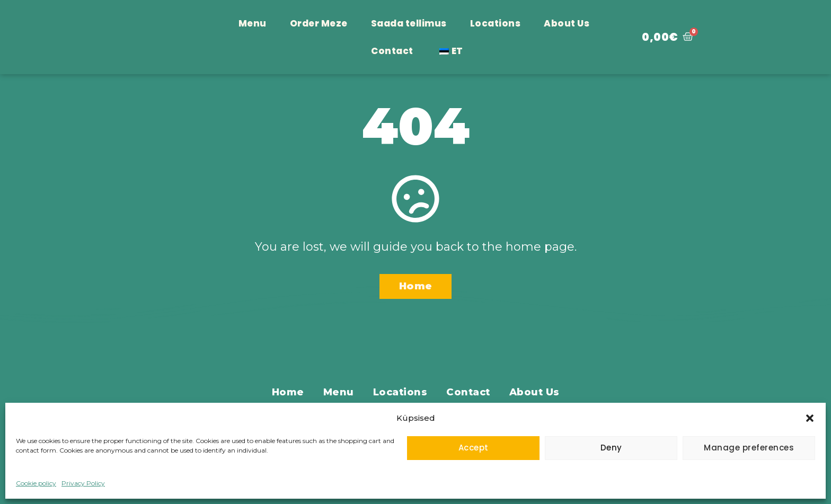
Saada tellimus (409, 23)
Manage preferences (749, 448)
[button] (810, 412)
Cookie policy (36, 483)
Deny (611, 448)
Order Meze (319, 23)
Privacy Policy (83, 483)
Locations (496, 23)
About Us (567, 23)
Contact (392, 51)
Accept (474, 448)
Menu (253, 23)
